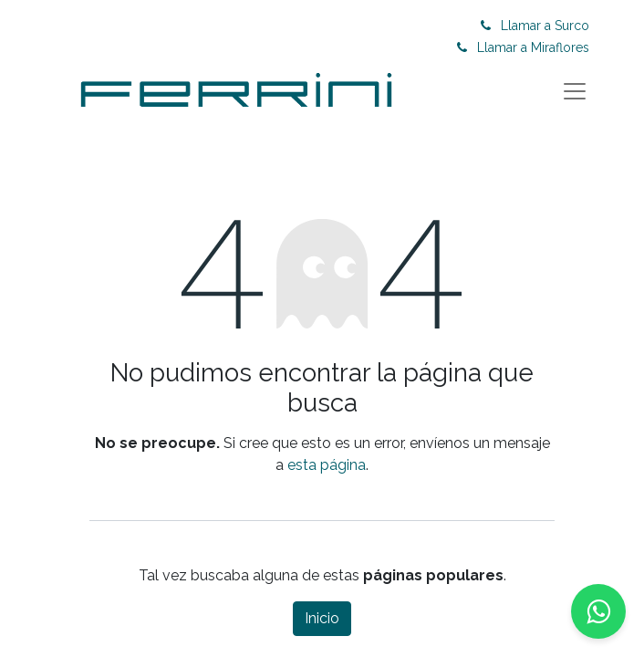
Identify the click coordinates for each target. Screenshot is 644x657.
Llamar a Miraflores (533, 47)
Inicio (322, 618)
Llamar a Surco (545, 26)
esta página (327, 465)
